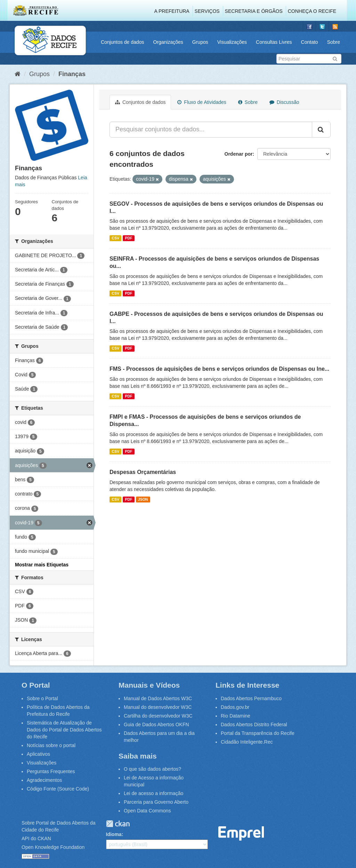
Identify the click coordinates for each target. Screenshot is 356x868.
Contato (310, 42)
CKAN (118, 824)
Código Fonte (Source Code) (58, 789)
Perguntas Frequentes (51, 771)
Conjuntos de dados (123, 42)
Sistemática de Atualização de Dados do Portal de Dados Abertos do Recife (64, 730)
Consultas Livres (274, 42)
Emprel (241, 833)
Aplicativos (38, 754)
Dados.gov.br (235, 707)
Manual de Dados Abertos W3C (158, 698)
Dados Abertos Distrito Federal (254, 724)
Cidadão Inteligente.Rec (247, 742)
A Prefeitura (172, 11)
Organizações (168, 42)
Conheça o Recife (312, 11)
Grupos (200, 42)
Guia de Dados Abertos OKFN (156, 724)
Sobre (334, 42)
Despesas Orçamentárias (143, 472)
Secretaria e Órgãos (254, 11)
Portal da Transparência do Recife (258, 733)
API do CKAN (36, 838)
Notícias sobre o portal (51, 745)
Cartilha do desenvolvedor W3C (158, 716)
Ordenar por (239, 154)
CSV (115, 238)
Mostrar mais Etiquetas (42, 565)
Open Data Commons (147, 811)
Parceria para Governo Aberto (156, 802)
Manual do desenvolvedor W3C (158, 707)
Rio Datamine (236, 716)
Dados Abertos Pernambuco (251, 698)
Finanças (72, 74)
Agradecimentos (44, 780)
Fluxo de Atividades (202, 102)
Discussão (284, 102)
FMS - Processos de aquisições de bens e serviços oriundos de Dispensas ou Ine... (219, 369)
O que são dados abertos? (152, 769)
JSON (143, 499)
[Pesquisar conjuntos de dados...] (211, 130)
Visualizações (232, 42)
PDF (128, 238)
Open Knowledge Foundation (53, 847)
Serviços (207, 11)
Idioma (114, 834)
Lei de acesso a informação (153, 793)
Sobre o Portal (42, 698)
